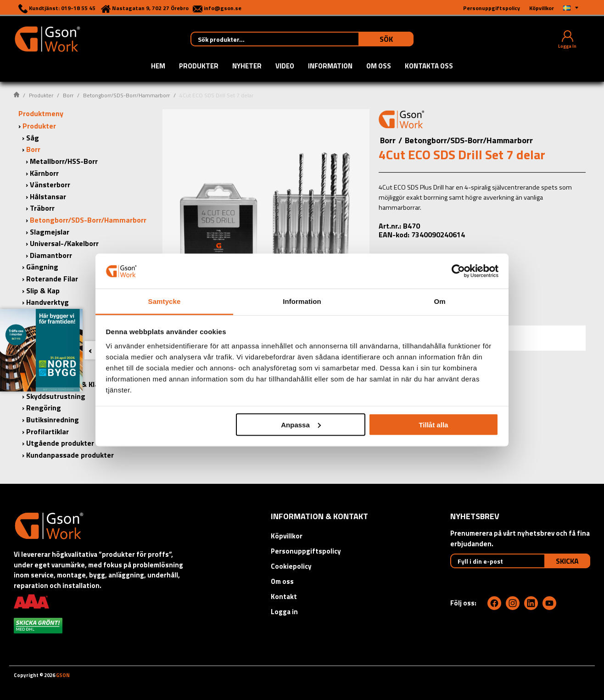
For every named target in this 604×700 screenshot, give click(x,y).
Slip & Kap (43, 291)
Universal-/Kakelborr (64, 243)
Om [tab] (439, 301)
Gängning (42, 267)
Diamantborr (51, 255)
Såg (33, 138)
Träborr (42, 208)
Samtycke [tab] (165, 301)
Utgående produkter (60, 443)
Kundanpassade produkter (70, 455)
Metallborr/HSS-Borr (64, 161)
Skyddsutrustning (56, 396)
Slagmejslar (50, 232)
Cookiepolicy (291, 566)
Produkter (199, 67)
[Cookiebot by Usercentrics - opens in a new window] (458, 271)
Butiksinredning (53, 420)
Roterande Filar (52, 279)
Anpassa (301, 424)
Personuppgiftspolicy (306, 551)
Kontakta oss (429, 67)
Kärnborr (44, 173)
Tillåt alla (433, 424)
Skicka (567, 561)
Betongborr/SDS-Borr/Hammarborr (126, 95)
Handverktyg (48, 302)
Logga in (284, 612)
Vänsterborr (50, 185)
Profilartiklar (48, 431)
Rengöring (44, 408)
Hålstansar (48, 196)
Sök (386, 39)
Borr (68, 95)
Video (285, 67)
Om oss (379, 67)
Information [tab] (302, 301)
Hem (158, 67)
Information (330, 67)
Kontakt (284, 596)
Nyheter (247, 67)
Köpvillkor (287, 536)
